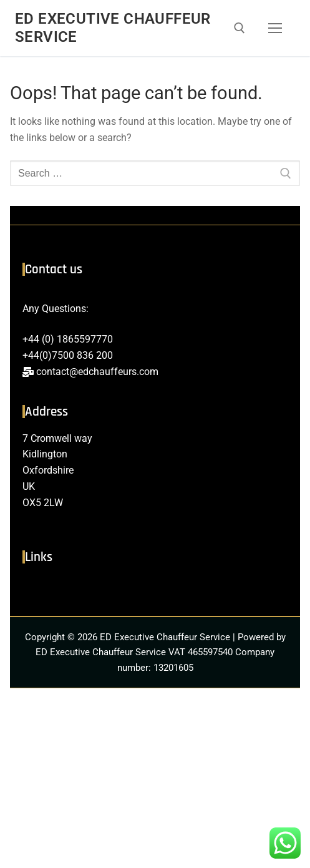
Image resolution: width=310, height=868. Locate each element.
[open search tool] (240, 28)
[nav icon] (275, 28)
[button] (155, 590)
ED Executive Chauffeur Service (113, 28)
